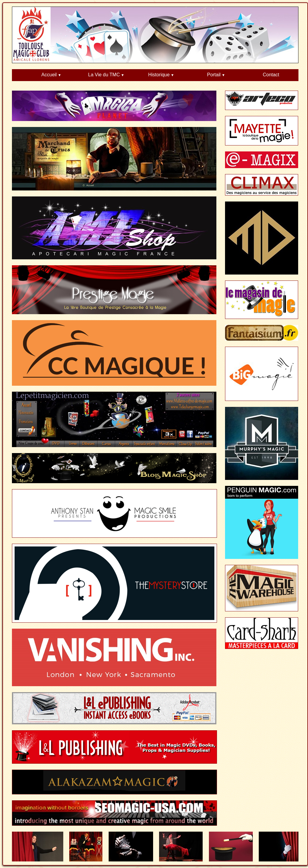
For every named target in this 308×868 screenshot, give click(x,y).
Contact (271, 75)
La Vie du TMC (104, 75)
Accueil (49, 75)
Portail (214, 75)
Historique (159, 75)
